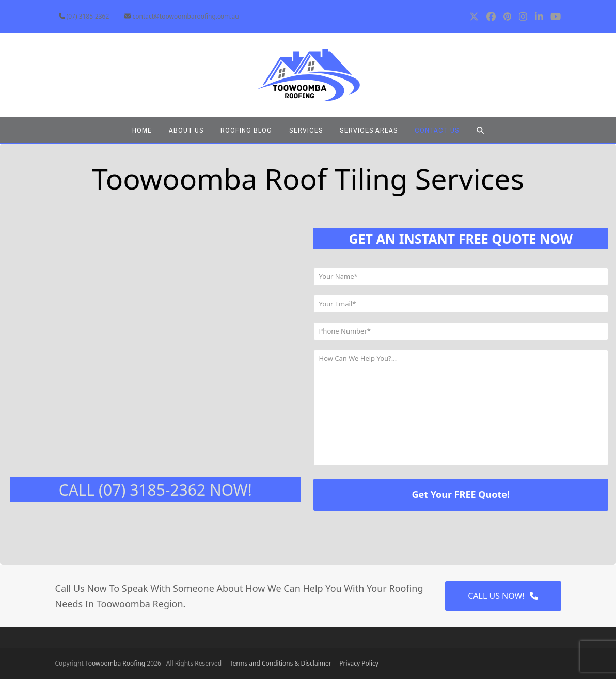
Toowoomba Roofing (115, 663)
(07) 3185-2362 (88, 16)
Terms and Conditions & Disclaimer (285, 663)
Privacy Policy (359, 663)
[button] (480, 130)
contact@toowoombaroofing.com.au (186, 16)
